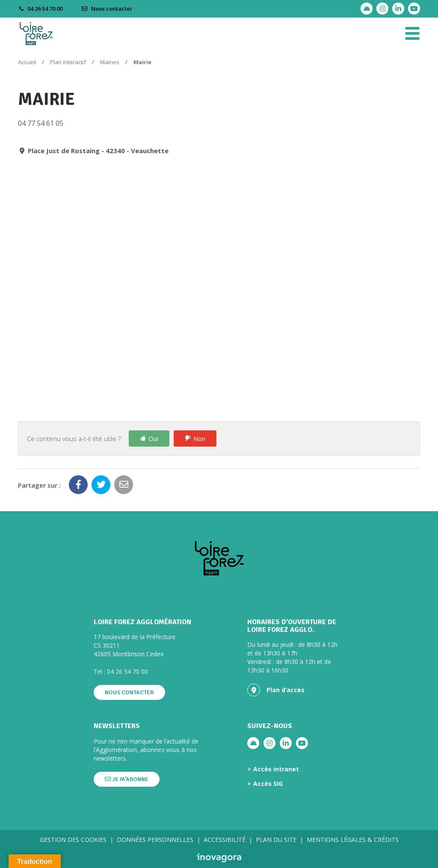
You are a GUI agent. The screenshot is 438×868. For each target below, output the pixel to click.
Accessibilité (225, 840)
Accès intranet (276, 769)
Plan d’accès (276, 690)
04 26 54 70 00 (127, 671)
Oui (153, 438)
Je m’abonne (127, 779)
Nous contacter (107, 9)
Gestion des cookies (73, 840)
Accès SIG (268, 784)
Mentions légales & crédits (353, 840)
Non (199, 438)
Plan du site (276, 840)
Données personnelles (155, 840)
